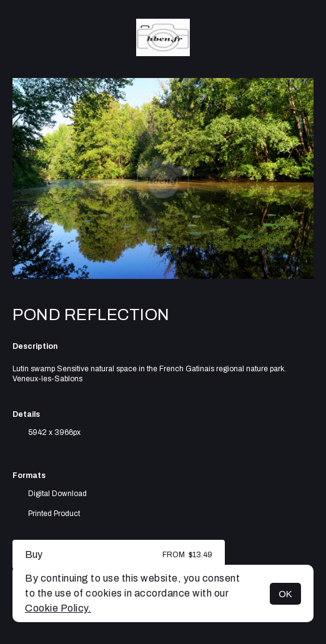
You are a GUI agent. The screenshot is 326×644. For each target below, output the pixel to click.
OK (285, 594)
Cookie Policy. (58, 608)
